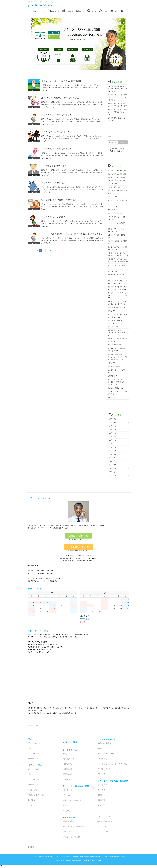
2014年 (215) (112, 461)
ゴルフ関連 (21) (113, 210)
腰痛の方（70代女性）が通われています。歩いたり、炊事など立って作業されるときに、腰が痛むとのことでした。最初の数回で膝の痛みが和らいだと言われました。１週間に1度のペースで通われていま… (72, 105)
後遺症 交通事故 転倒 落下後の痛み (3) (117, 248)
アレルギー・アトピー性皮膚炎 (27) (117, 192)
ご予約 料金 (68, 11)
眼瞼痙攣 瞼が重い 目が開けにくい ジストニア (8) (117, 303)
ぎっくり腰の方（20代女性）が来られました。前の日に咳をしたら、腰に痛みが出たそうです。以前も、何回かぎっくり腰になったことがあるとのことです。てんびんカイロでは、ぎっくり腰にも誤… (72, 190)
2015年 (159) (112, 458)
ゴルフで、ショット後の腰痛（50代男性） (62, 81)
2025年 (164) (112, 422)
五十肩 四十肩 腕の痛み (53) (116, 224)
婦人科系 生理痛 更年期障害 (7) (117, 242)
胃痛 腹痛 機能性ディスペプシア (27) (117, 322)
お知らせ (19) (112, 184)
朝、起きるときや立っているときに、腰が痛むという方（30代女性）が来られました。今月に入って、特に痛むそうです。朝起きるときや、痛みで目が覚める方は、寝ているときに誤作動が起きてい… (72, 207)
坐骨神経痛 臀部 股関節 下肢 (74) (117, 236)
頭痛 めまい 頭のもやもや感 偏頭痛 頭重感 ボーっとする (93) (117, 382)
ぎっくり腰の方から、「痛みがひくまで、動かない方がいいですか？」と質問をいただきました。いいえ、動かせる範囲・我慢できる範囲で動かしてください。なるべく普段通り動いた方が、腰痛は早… (72, 240)
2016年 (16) (112, 454)
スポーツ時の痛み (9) (115, 213)
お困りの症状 (70, 742)
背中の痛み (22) (113, 327)
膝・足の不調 (69, 818)
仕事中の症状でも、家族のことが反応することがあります (117, 105)
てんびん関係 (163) (114, 187)
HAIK (100, 860)
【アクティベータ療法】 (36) (117, 170)
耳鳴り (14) (111, 311)
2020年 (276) (112, 440)
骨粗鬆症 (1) (112, 398)
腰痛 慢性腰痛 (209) (115, 345)
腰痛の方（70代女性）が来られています (61, 98)
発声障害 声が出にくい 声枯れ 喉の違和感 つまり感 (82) (117, 295)
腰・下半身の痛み (71, 750)
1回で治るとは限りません (54, 166)
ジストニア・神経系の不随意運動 (113, 781)
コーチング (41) (113, 206)
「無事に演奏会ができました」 (57, 132)
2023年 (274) (112, 430)
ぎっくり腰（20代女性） (54, 183)
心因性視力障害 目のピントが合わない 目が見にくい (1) (118, 254)
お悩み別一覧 (54, 11)
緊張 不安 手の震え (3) (116, 307)
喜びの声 (80, 11)
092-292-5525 (86, 556)
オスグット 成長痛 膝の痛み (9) (117, 201)
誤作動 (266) (112, 363)
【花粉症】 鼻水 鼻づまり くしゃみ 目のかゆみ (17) (118, 179)
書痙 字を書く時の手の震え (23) (117, 266)
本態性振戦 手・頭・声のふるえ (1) (117, 276)
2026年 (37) (112, 419)
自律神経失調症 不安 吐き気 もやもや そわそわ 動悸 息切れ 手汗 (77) (117, 357)
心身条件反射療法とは (105, 821)
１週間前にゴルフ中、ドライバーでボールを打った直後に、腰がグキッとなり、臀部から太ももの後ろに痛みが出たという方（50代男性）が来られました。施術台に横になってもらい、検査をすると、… (72, 88)
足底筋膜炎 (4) (112, 376)
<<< (30, 250)
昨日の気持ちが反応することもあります (117, 119)
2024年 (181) (112, 426)
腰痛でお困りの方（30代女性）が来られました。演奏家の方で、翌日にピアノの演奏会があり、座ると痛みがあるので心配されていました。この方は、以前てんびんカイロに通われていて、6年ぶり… (72, 139)
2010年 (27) (112, 475)
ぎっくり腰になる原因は (53, 217)
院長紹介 (103, 11)
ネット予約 (45, 581)
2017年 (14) (112, 451)
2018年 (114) (112, 447)
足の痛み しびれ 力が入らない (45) (117, 371)
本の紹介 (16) (112, 271)
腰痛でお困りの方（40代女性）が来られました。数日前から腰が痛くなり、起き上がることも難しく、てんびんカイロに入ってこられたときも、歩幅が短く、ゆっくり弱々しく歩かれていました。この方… (72, 122)
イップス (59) (112, 197)
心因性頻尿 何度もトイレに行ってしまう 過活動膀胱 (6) (118, 260)
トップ (124, 11)
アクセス (92, 11)
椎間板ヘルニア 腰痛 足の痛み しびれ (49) (117, 282)
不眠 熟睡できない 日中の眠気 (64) (117, 218)
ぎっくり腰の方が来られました (57, 115)
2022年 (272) (112, 433)
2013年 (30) (112, 465)
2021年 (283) (112, 437)
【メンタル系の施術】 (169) (117, 174)
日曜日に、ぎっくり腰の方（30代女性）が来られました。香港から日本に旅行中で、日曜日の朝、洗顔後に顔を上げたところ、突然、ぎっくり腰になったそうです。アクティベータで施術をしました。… (72, 156)
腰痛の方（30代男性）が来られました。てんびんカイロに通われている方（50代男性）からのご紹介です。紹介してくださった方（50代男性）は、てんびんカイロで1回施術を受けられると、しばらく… (72, 172)
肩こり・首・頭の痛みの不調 (76, 786)
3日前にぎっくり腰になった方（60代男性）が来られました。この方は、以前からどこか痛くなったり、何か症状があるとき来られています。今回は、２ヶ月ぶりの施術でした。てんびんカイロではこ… (72, 224)
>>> (51, 250)
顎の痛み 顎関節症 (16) (116, 388)
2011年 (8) (111, 472)
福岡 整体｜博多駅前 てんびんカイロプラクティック (56, 856)
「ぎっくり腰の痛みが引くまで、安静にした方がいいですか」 (72, 234)
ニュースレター (103, 826)
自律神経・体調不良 (107, 739)
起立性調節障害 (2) (114, 366)
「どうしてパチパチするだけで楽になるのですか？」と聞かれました (117, 97)
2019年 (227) (112, 444)
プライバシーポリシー (105, 831)
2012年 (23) (112, 468)
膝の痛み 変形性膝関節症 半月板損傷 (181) (117, 350)
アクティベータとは (104, 816)
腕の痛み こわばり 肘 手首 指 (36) (117, 340)
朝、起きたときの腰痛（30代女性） (59, 200)
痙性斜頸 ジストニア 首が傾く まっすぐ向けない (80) (117, 288)
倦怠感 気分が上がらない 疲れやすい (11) (117, 230)
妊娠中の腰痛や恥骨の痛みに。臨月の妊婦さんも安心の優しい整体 (117, 89)
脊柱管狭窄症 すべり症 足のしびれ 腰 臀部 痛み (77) (117, 333)
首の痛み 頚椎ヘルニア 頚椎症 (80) (117, 393)
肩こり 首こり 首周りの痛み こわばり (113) (117, 316)
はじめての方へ (39, 11)
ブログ (114, 11)
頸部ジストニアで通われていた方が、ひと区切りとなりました (117, 112)
